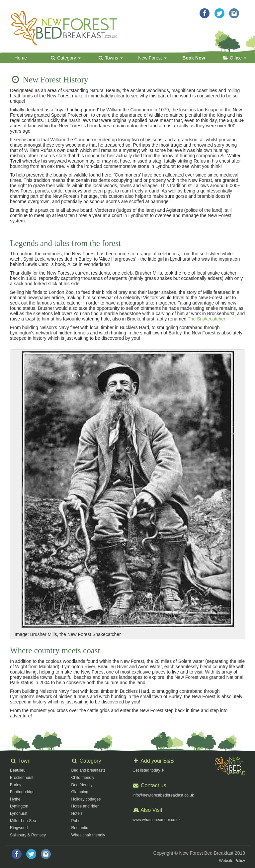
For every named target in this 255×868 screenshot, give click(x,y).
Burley (16, 785)
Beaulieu (18, 770)
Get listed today (149, 770)
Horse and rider (85, 806)
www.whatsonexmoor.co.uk (157, 820)
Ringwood (19, 828)
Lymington (19, 806)
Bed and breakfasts (88, 770)
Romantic (80, 828)
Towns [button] (110, 58)
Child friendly (83, 778)
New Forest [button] (152, 58)
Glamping (80, 792)
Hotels (77, 813)
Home (21, 58)
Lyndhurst (19, 813)
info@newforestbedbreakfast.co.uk (163, 795)
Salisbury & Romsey (28, 835)
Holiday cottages (86, 799)
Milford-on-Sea (23, 821)
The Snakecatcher (207, 319)
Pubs (76, 821)
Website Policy (232, 861)
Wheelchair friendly (88, 835)
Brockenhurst (22, 778)
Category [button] (65, 58)
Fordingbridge (22, 792)
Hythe (15, 799)
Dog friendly (82, 785)
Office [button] (234, 58)
